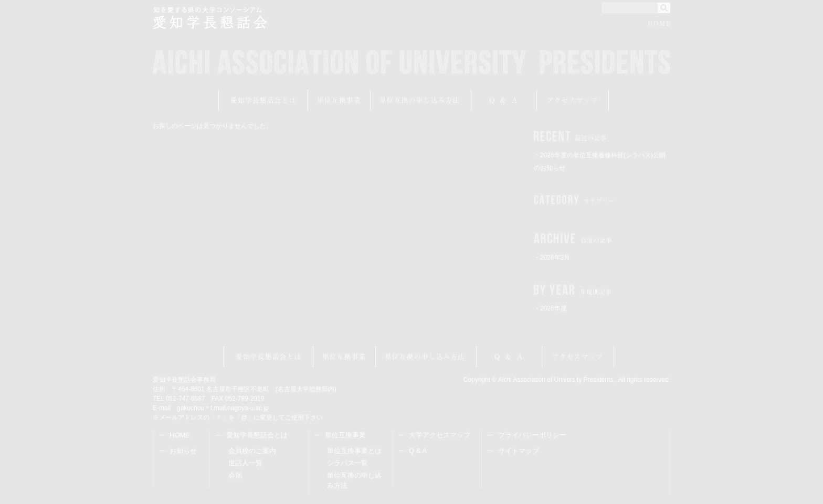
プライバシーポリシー (532, 435)
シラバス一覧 (347, 463)
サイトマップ (519, 451)
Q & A (418, 451)
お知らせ (183, 451)
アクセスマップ (573, 100)
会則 (235, 475)
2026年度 (553, 308)
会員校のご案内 (252, 451)
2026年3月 (555, 258)
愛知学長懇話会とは (263, 100)
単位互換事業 (339, 100)
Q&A (504, 100)
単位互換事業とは (354, 451)
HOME (659, 25)
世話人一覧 (245, 463)
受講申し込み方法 (421, 100)
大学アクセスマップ (440, 435)
